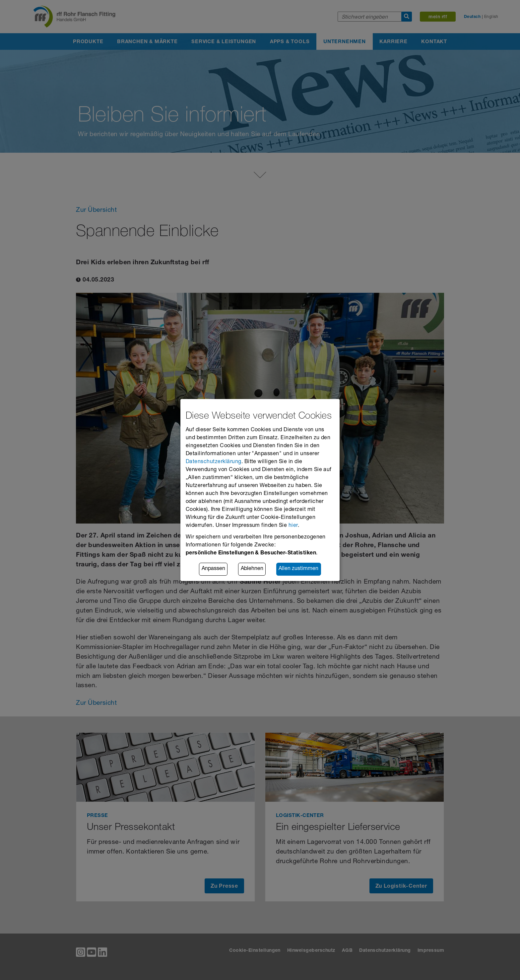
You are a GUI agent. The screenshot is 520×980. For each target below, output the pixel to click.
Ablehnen (252, 569)
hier (293, 526)
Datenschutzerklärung (214, 462)
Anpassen (213, 569)
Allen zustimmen (298, 569)
